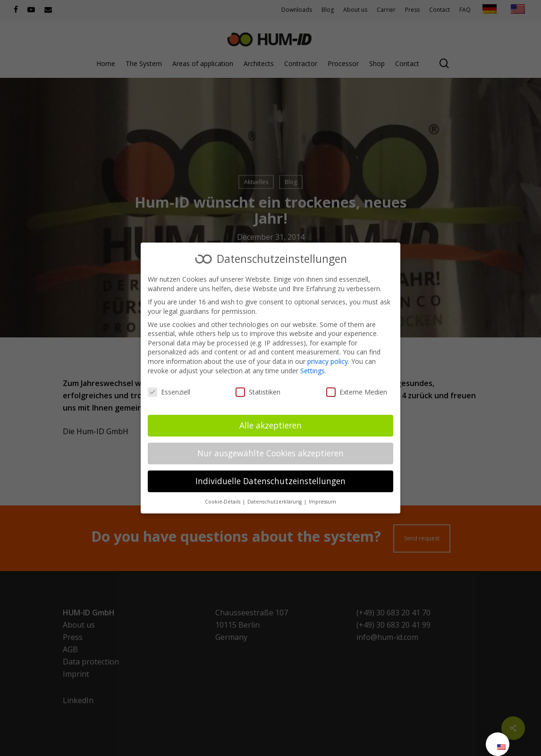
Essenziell (169, 392)
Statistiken (258, 392)
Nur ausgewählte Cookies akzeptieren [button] (270, 453)
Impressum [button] (322, 502)
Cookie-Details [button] (223, 502)
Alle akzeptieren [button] (270, 425)
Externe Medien (357, 392)
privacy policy (328, 361)
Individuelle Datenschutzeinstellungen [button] (270, 481)
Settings (313, 371)
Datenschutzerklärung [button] (275, 502)
